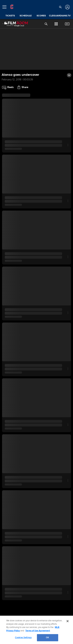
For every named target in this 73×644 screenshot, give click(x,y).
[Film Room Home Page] (13, 24)
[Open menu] (6, 7)
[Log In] (67, 7)
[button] (60, 7)
